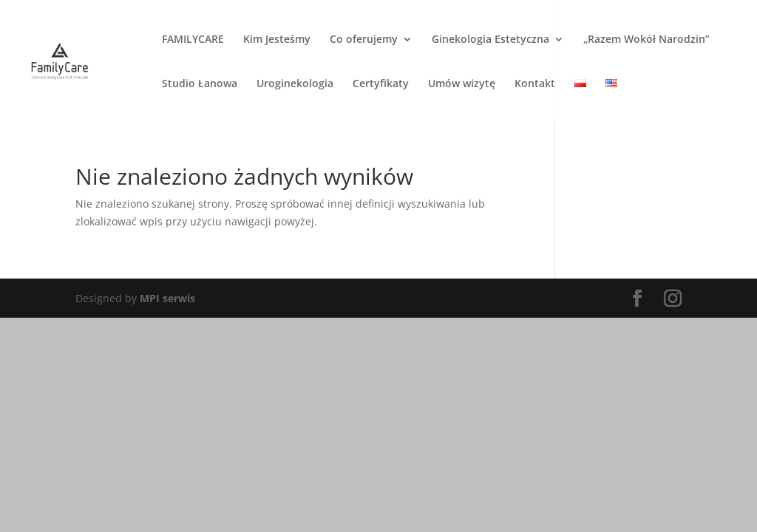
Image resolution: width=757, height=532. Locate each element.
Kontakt (535, 84)
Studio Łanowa (200, 84)
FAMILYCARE (193, 40)
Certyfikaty (381, 84)
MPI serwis (167, 298)
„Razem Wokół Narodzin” (646, 40)
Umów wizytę (462, 84)
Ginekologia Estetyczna (490, 40)
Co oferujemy (364, 40)
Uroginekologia (295, 84)
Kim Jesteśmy (277, 40)
